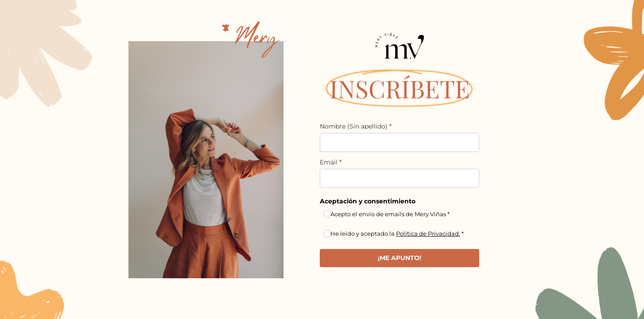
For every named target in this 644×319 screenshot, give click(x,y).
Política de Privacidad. (428, 233)
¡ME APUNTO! (400, 258)
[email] (400, 178)
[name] (400, 142)
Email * (331, 162)
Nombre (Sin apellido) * (356, 126)
